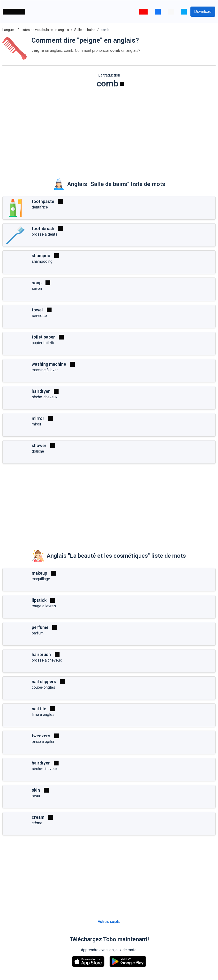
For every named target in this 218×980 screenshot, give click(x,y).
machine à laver (45, 370)
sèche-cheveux (45, 397)
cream (38, 817)
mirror (38, 418)
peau (36, 796)
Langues (9, 30)
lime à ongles (43, 714)
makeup (39, 573)
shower (39, 445)
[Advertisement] (109, 130)
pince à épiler (43, 742)
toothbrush (43, 228)
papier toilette (44, 343)
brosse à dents (45, 234)
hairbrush (41, 654)
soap (37, 283)
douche (38, 451)
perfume (40, 627)
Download (203, 12)
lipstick (39, 600)
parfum (38, 633)
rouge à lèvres (44, 606)
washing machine (49, 364)
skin (36, 790)
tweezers (41, 736)
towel (37, 310)
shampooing (42, 261)
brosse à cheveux (47, 660)
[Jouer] (122, 84)
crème (37, 823)
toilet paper (43, 337)
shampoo (41, 256)
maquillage (41, 579)
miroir (37, 424)
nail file (39, 709)
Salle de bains (85, 30)
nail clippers (44, 682)
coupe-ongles (43, 687)
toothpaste (43, 201)
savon (37, 289)
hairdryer (41, 391)
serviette (39, 316)
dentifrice (40, 207)
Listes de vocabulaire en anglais (45, 30)
